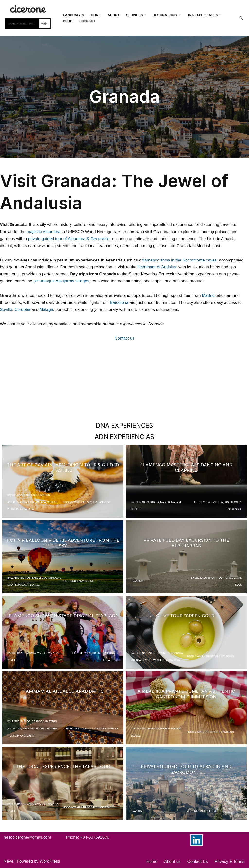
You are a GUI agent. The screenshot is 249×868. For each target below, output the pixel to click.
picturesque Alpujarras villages (61, 281)
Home (96, 15)
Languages (74, 15)
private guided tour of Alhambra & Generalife (69, 239)
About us (172, 862)
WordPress (50, 861)
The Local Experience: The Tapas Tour (63, 767)
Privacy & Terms (230, 862)
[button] (145, 15)
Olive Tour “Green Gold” (186, 616)
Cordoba (22, 310)
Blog (68, 21)
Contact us (124, 338)
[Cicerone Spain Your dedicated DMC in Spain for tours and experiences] (29, 18)
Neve (9, 861)
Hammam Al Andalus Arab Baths (63, 691)
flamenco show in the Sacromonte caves (180, 260)
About (114, 15)
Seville (6, 310)
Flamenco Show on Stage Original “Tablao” (63, 616)
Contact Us (197, 862)
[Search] (241, 18)
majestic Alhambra (44, 232)
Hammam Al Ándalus (157, 267)
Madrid (208, 295)
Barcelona (119, 303)
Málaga (46, 310)
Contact (87, 21)
